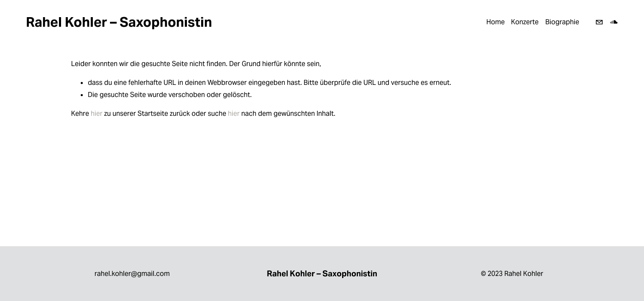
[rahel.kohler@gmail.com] (599, 22)
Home (496, 22)
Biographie (562, 22)
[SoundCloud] (614, 22)
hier (97, 114)
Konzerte (525, 22)
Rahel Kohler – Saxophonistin (119, 22)
